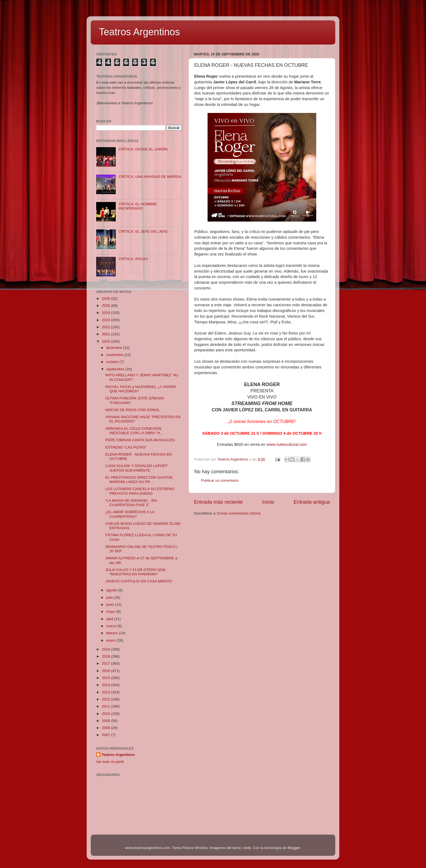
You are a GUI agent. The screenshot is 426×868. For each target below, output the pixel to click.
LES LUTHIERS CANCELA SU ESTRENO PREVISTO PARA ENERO (140, 491)
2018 (106, 656)
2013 (106, 692)
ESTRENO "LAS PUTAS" (126, 447)
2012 (106, 699)
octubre (113, 362)
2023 (106, 320)
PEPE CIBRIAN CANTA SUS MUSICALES (140, 440)
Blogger (294, 848)
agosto (112, 590)
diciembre (115, 348)
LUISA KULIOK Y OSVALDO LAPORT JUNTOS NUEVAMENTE (137, 468)
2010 (106, 714)
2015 (106, 678)
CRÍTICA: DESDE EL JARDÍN (143, 149)
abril (110, 619)
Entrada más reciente (218, 502)
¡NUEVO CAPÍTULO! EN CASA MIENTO (139, 581)
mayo (111, 612)
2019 (106, 649)
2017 (106, 663)
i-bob (247, 848)
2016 (106, 671)
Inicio (268, 502)
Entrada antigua (312, 502)
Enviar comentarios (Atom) (239, 513)
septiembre (116, 369)
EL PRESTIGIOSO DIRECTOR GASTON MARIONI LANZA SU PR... (139, 480)
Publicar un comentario (220, 480)
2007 (106, 735)
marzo (112, 626)
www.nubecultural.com (287, 444)
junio (111, 605)
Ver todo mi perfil (110, 762)
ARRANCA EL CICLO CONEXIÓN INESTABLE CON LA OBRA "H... (134, 431)
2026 (106, 299)
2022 (106, 327)
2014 (106, 685)
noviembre (115, 355)
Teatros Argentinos (139, 32)
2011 (106, 706)
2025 (106, 306)
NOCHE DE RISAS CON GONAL (133, 410)
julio (110, 597)
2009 (106, 721)
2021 (106, 334)
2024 (106, 313)
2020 (106, 341)
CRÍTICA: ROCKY (133, 259)
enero (111, 640)
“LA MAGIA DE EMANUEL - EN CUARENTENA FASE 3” (131, 503)
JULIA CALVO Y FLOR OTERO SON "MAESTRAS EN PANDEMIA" (135, 572)
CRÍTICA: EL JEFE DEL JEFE (143, 231)
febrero (113, 633)
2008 (106, 728)
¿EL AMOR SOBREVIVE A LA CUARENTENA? (130, 514)
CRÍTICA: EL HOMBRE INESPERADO (138, 206)
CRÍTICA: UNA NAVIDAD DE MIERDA (150, 177)
